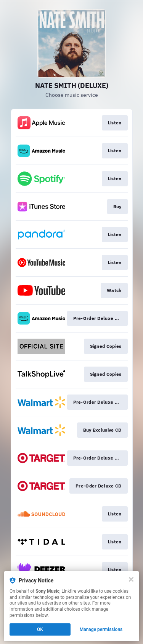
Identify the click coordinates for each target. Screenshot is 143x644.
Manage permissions (101, 629)
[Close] (131, 579)
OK (40, 629)
